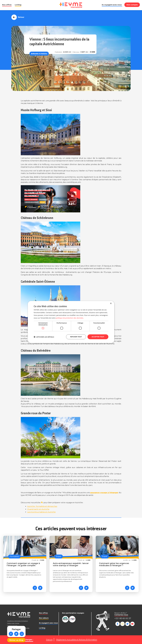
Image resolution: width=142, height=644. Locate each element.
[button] (44, 337)
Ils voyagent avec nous (112, 5)
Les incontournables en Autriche (41, 512)
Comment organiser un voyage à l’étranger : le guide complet (23, 564)
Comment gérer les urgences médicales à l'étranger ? (114, 564)
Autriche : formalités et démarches (42, 506)
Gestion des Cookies (13, 623)
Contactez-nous (121, 615)
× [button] (111, 304)
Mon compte (132, 5)
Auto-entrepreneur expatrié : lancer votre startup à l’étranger (71, 564)
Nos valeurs (44, 618)
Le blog (18, 5)
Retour (20, 17)
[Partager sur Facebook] (35, 588)
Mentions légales (12, 626)
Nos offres (7, 5)
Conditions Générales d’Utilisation (18, 621)
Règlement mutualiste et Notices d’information (77, 640)
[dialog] (71, 322)
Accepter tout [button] (98, 337)
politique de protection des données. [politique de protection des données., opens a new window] (70, 318)
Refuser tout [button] (76, 337)
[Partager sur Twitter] (40, 588)
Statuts (49, 640)
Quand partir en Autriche (38, 509)
